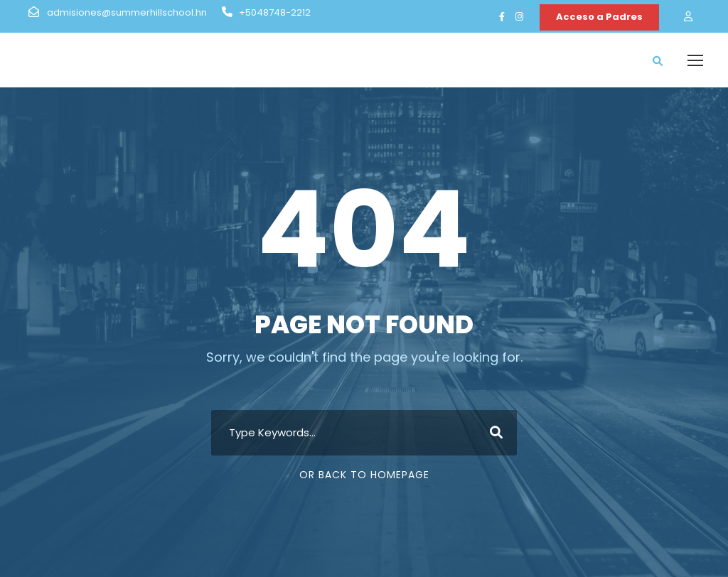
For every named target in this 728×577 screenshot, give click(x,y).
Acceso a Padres (599, 17)
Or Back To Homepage (364, 475)
